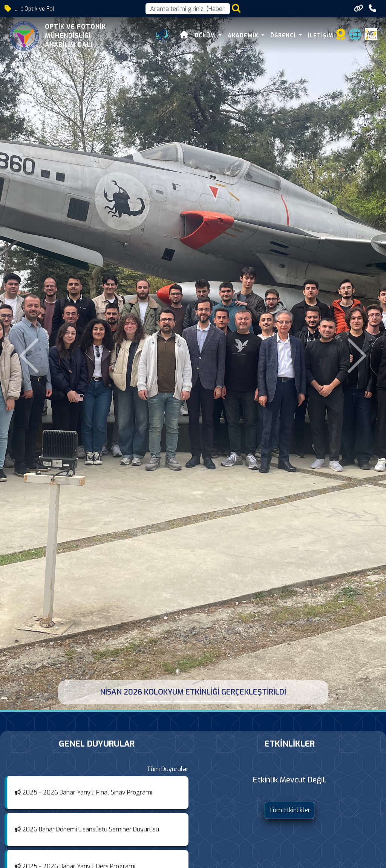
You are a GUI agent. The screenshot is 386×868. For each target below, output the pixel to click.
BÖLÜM (206, 36)
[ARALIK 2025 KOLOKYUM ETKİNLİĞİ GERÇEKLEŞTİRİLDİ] (207, 702)
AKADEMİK (244, 36)
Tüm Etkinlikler (289, 810)
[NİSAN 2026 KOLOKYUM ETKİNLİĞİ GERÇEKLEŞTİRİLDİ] (152, 702)
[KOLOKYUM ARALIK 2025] (220, 702)
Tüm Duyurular (168, 769)
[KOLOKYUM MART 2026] (193, 702)
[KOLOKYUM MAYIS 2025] (234, 702)
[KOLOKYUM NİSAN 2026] (166, 702)
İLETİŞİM (321, 36)
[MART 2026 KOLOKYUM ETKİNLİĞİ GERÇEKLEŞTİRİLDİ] (179, 702)
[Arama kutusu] (188, 9)
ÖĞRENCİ (284, 36)
